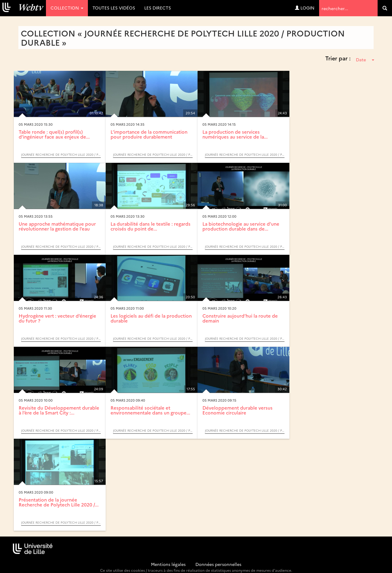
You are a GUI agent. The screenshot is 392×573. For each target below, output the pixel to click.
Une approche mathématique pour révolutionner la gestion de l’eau (57, 226)
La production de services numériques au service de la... (235, 134)
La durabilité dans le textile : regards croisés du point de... (151, 226)
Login (305, 8)
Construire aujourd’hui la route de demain (240, 318)
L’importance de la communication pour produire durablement (149, 134)
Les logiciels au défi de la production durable (151, 318)
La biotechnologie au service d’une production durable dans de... (241, 226)
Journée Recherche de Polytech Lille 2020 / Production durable (61, 155)
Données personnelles (218, 564)
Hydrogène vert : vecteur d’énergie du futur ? (57, 318)
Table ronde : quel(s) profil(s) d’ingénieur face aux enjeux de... (54, 134)
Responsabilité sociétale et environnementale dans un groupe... (150, 410)
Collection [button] (67, 8)
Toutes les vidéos (114, 8)
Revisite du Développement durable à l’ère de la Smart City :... (59, 410)
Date (365, 59)
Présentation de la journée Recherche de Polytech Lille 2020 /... (59, 502)
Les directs (158, 8)
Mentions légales (168, 564)
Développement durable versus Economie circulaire (237, 410)
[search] (385, 8)
